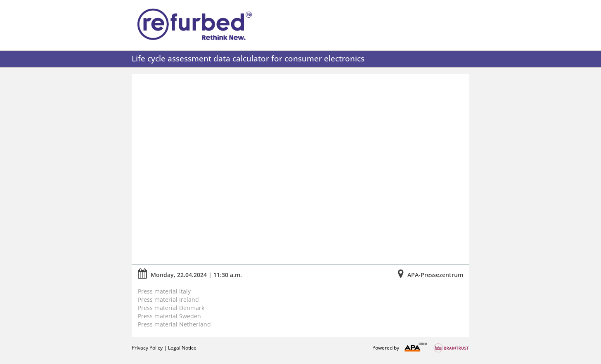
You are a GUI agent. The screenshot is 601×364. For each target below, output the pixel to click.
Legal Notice (182, 348)
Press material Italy (164, 291)
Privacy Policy (147, 348)
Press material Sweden (170, 316)
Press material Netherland (174, 324)
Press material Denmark (171, 308)
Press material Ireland (168, 299)
